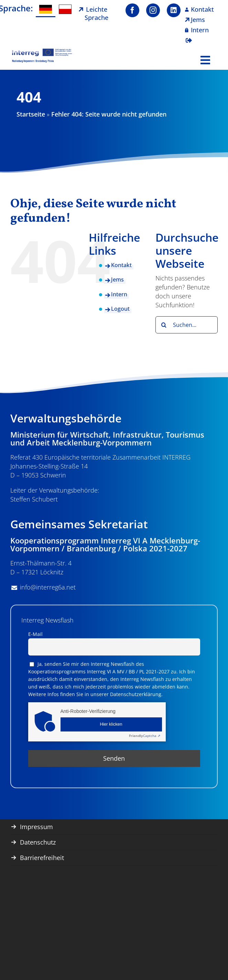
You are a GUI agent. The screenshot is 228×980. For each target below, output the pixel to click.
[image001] (42, 51)
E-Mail (35, 634)
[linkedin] (174, 10)
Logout (120, 309)
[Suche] (164, 325)
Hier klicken (111, 724)
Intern (119, 294)
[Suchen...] (187, 325)
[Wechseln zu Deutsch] (46, 9)
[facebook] (132, 10)
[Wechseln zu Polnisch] (65, 9)
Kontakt (121, 265)
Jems (117, 279)
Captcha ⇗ (145, 736)
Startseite (31, 114)
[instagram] (153, 10)
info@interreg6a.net (48, 587)
